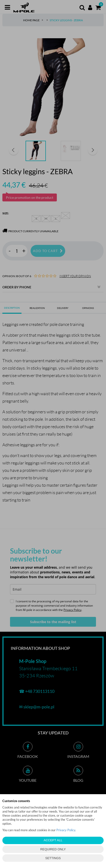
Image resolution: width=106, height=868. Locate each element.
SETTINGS (53, 858)
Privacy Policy (66, 830)
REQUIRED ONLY (53, 849)
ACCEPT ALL (53, 840)
